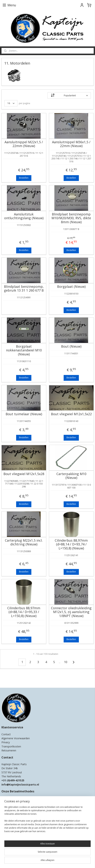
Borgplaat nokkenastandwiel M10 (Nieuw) (24, 350)
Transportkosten (11, 746)
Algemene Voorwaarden (16, 738)
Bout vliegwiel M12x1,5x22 (71, 414)
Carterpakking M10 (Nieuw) (71, 476)
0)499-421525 (16, 780)
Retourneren (9, 750)
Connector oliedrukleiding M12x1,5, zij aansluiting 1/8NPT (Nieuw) (71, 612)
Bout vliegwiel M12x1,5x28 (24, 474)
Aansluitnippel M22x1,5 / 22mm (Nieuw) (24, 144)
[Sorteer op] (69, 95)
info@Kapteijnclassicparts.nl (20, 785)
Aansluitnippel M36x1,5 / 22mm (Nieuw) (71, 144)
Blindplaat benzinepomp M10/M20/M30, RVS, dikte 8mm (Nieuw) (71, 218)
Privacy (6, 742)
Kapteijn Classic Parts (16, 680)
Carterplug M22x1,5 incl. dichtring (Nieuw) (24, 542)
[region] (47, 821)
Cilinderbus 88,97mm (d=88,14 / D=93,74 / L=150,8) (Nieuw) (71, 544)
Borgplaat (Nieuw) (71, 287)
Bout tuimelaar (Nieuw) (24, 414)
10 (66, 662)
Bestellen (24, 178)
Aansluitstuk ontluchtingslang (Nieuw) (24, 216)
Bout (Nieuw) (71, 347)
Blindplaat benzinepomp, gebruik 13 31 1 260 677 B (24, 289)
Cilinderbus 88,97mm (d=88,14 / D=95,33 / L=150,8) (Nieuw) (24, 612)
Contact (6, 734)
